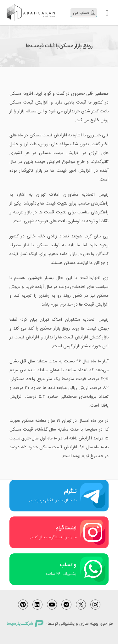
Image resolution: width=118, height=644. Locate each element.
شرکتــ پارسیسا (25, 624)
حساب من (84, 13)
